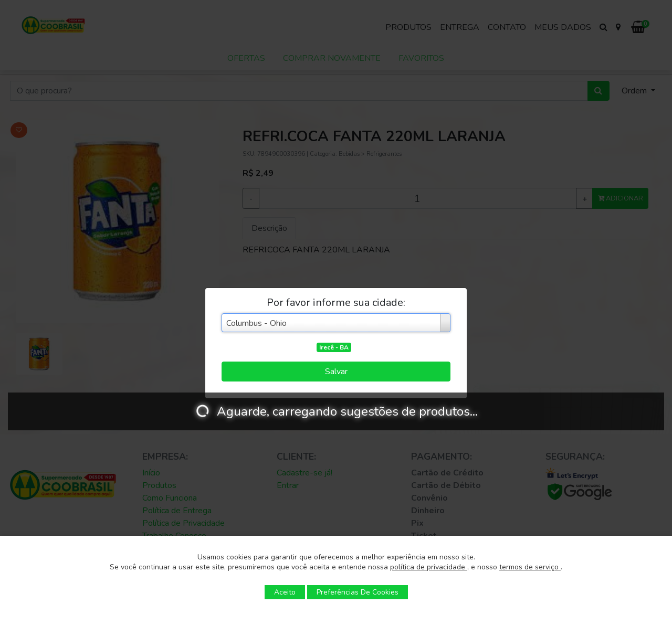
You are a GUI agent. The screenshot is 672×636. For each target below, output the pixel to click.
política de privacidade (429, 567)
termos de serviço (530, 567)
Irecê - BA (334, 347)
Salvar (336, 372)
